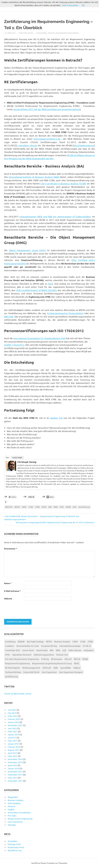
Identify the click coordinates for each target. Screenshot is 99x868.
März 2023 (13, 716)
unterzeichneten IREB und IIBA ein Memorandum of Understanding (55, 216)
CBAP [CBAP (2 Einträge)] (75, 641)
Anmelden (13, 841)
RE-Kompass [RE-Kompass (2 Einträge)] (57, 659)
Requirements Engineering (67, 33)
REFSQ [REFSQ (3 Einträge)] (77, 659)
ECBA (44, 507)
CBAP (24, 507)
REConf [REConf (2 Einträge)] (68, 659)
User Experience (15, 822)
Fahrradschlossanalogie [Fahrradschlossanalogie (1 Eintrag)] (70, 646)
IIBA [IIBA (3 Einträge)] (52, 650)
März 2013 (13, 778)
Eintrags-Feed (14, 844)
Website (8, 599)
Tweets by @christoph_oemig (18, 693)
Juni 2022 (12, 728)
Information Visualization (19, 812)
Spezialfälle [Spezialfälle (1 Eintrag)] (66, 668)
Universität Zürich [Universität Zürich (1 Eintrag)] (31, 672)
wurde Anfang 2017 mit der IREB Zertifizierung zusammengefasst (47, 109)
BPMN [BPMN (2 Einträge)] (49, 641)
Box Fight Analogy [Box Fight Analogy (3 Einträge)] (35, 641)
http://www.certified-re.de (47, 139)
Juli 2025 (12, 710)
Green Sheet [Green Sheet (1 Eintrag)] (28, 650)
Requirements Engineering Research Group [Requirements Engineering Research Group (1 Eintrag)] (52, 663)
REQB (68, 507)
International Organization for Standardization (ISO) (39, 338)
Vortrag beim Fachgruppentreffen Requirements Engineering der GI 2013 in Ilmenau (55, 522)
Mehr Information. (70, 5)
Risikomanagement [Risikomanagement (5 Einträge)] (31, 668)
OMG (62, 507)
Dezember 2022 (15, 725)
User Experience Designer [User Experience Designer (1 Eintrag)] (71, 672)
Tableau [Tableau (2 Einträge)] (77, 668)
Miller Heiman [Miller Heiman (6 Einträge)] (75, 650)
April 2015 (13, 753)
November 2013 (15, 775)
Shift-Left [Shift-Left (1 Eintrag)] (47, 668)
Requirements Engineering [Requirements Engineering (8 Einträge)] (17, 663)
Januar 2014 (13, 768)
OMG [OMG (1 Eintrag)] (8, 655)
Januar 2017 (13, 744)
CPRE (37, 507)
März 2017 (13, 741)
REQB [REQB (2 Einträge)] (85, 659)
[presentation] (22, 609)
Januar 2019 (13, 734)
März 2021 (13, 731)
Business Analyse (16, 800)
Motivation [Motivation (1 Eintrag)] (89, 650)
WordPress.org (15, 850)
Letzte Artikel (17, 458)
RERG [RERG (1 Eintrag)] (77, 663)
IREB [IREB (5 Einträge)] (58, 650)
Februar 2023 (14, 719)
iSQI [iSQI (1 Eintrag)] (64, 650)
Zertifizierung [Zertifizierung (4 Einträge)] (11, 676)
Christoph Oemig (26, 33)
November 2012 (15, 781)
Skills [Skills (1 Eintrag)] (56, 668)
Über (7, 458)
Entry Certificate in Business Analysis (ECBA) (63, 183)
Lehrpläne (23, 145)
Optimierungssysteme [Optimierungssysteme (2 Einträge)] (44, 655)
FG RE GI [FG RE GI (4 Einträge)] (87, 646)
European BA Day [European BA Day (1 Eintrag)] (49, 646)
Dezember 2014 (15, 759)
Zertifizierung (84, 507)
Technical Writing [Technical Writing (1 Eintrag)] (13, 672)
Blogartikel (42, 33)
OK (83, 5)
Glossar (33, 145)
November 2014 (15, 762)
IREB (56, 507)
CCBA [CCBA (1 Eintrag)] (83, 641)
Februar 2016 (14, 747)
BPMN (17, 507)
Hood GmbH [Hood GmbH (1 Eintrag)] (42, 650)
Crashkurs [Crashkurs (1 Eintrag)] (10, 646)
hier (50, 284)
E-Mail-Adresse (12, 591)
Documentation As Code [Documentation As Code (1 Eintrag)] (28, 646)
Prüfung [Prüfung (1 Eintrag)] (45, 659)
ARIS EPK (9, 316)
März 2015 (13, 756)
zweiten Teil (56, 418)
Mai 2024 (12, 713)
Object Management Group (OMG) (27, 250)
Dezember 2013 (15, 771)
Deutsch (52, 33)
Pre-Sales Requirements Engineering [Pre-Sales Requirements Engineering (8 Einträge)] (22, 659)
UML (75, 507)
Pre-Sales (12, 815)
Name (8, 583)
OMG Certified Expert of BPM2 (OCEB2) (36, 290)
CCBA (31, 507)
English (11, 809)
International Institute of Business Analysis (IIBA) (34, 177)
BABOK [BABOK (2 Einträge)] (21, 641)
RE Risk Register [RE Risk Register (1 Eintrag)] (13, 668)
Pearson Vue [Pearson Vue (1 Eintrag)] (62, 655)
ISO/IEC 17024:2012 (14, 345)
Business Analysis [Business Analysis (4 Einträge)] (62, 641)
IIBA (50, 507)
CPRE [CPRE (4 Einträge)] (90, 641)
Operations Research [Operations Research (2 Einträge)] (22, 655)
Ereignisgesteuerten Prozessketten (65, 313)
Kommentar (11, 549)
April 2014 (13, 765)
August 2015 (14, 750)
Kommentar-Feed (16, 847)
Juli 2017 (12, 738)
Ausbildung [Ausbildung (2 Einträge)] (10, 641)
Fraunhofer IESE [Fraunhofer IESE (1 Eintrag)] (13, 650)
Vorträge (12, 825)
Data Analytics (14, 803)
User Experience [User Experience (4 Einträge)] (49, 672)
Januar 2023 (13, 722)
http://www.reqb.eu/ (84, 145)
